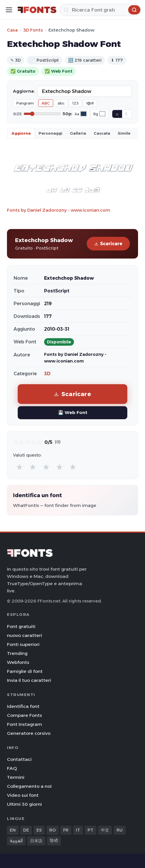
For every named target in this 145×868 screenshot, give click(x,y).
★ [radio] (19, 467)
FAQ (12, 768)
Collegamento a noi (29, 786)
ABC (46, 103)
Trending (17, 653)
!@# (90, 103)
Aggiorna (21, 133)
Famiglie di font (25, 671)
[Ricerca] (100, 10)
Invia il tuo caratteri (29, 680)
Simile (124, 133)
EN (13, 830)
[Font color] (84, 114)
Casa (12, 30)
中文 (105, 830)
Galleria (78, 133)
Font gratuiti (21, 626)
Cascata (102, 133)
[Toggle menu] (9, 10)
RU (120, 830)
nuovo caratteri (25, 635)
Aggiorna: (24, 91)
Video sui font (23, 795)
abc (61, 103)
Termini (16, 777)
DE (26, 830)
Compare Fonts (25, 715)
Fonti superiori (23, 644)
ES (39, 830)
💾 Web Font (73, 412)
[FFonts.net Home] (37, 10)
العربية (16, 841)
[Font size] (42, 114)
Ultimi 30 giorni (24, 804)
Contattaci (19, 759)
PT (90, 830)
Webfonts (18, 662)
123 (75, 103)
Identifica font (23, 706)
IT (78, 830)
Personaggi (50, 133)
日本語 (36, 841)
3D (47, 374)
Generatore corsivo (29, 733)
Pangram (25, 103)
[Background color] (102, 114)
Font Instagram (25, 724)
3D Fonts (33, 30)
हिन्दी (54, 841)
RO (52, 830)
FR (66, 830)
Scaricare (108, 244)
